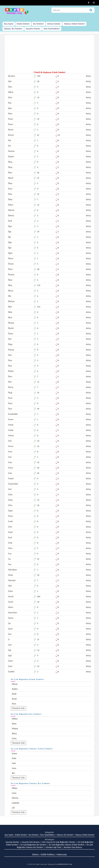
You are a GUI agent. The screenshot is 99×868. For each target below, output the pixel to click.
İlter (10, 382)
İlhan (10, 269)
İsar (10, 564)
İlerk (10, 221)
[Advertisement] (49, 54)
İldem (11, 205)
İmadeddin (13, 414)
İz (9, 639)
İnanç (11, 468)
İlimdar (11, 275)
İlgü (10, 248)
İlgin (10, 242)
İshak (10, 575)
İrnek (10, 521)
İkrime (11, 135)
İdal (10, 81)
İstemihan (13, 613)
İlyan (10, 403)
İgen (10, 108)
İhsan (11, 119)
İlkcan (11, 291)
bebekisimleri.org (65, 864)
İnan (10, 462)
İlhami (11, 264)
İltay (10, 366)
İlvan (10, 398)
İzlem (11, 661)
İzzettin (11, 672)
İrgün (10, 511)
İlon (10, 339)
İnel (10, 489)
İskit (10, 586)
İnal (10, 457)
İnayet (11, 478)
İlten (10, 376)
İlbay (10, 167)
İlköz (10, 312)
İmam (11, 419)
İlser (10, 355)
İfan (10, 103)
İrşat (10, 537)
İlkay (10, 285)
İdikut (11, 92)
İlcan (10, 189)
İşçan (10, 629)
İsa (9, 559)
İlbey (10, 183)
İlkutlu (11, 328)
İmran (11, 446)
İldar (10, 194)
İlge (10, 232)
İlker (10, 307)
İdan (10, 87)
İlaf (10, 140)
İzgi (10, 650)
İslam (11, 591)
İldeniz (11, 216)
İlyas (10, 409)
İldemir (11, 210)
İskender (12, 580)
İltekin (11, 371)
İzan (10, 645)
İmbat (11, 425)
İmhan (11, 435)
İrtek (10, 543)
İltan (10, 360)
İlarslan (11, 151)
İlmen (11, 334)
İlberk (11, 178)
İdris (10, 97)
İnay (10, 473)
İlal (9, 146)
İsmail (11, 596)
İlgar (10, 226)
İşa (9, 623)
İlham (11, 258)
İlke (10, 296)
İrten (10, 548)
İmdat (11, 430)
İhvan (11, 124)
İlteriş (11, 387)
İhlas (10, 114)
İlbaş (10, 162)
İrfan (10, 505)
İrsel (10, 527)
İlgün (10, 253)
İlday (10, 199)
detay (88, 76)
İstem (11, 607)
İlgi (9, 237)
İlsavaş (11, 350)
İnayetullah (13, 484)
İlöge (10, 344)
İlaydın (11, 156)
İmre (10, 452)
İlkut (10, 317)
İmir (10, 441)
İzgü (10, 655)
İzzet (10, 666)
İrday (10, 500)
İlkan (10, 280)
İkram (11, 130)
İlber (10, 173)
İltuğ (10, 393)
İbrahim (12, 76)
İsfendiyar (13, 570)
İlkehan (11, 301)
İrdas (10, 495)
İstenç (11, 618)
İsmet (11, 602)
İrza (10, 554)
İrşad (10, 532)
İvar (10, 634)
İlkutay (11, 323)
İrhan (10, 516)
